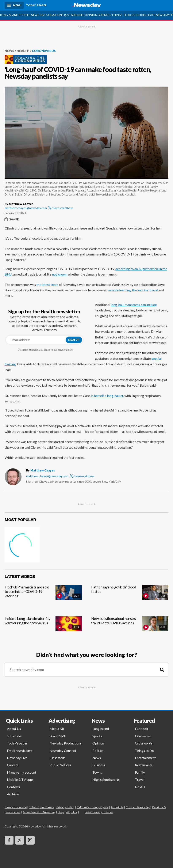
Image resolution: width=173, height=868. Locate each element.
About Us (14, 729)
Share (12, 219)
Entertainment (145, 758)
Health (23, 51)
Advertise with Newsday (39, 812)
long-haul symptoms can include (134, 305)
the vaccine (140, 290)
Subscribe (14, 736)
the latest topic (47, 285)
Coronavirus (44, 51)
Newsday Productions (66, 743)
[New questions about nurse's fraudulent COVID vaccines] (130, 628)
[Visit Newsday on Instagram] (30, 840)
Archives (13, 794)
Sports (25, 15)
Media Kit (57, 729)
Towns (97, 772)
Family (140, 772)
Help (61, 812)
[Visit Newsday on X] (20, 840)
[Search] (162, 670)
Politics (98, 751)
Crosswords (144, 743)
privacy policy (65, 350)
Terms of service (16, 807)
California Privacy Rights (93, 807)
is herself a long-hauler (107, 396)
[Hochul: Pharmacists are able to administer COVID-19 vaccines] (43, 597)
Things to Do (122, 15)
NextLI (140, 787)
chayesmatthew (61, 208)
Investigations (52, 15)
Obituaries (143, 736)
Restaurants (74, 15)
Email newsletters (20, 751)
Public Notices (60, 765)
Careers (13, 765)
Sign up (74, 340)
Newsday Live (17, 758)
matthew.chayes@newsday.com (26, 208)
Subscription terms (41, 807)
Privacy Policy (65, 807)
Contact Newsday (138, 807)
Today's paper (17, 743)
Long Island (9, 15)
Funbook (142, 729)
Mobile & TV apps (20, 779)
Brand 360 (57, 736)
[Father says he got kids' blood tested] (130, 597)
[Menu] (14, 5)
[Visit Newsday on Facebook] (9, 840)
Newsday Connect (63, 751)
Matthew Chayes (43, 470)
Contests (14, 787)
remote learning (119, 290)
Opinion (91, 15)
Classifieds (57, 758)
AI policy (72, 812)
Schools (140, 15)
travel (154, 290)
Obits (151, 15)
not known (60, 274)
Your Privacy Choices (99, 812)
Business (105, 15)
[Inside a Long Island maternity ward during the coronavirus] (43, 628)
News (35, 15)
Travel (140, 779)
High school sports (106, 779)
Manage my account (22, 772)
